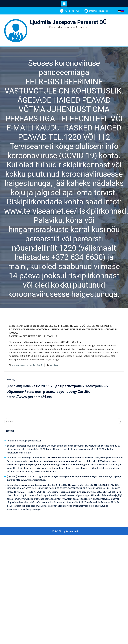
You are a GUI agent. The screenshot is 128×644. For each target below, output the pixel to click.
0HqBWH (55, 365)
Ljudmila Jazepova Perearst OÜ (68, 22)
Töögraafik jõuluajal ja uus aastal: (24, 441)
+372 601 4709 (72, 11)
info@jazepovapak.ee (99, 11)
